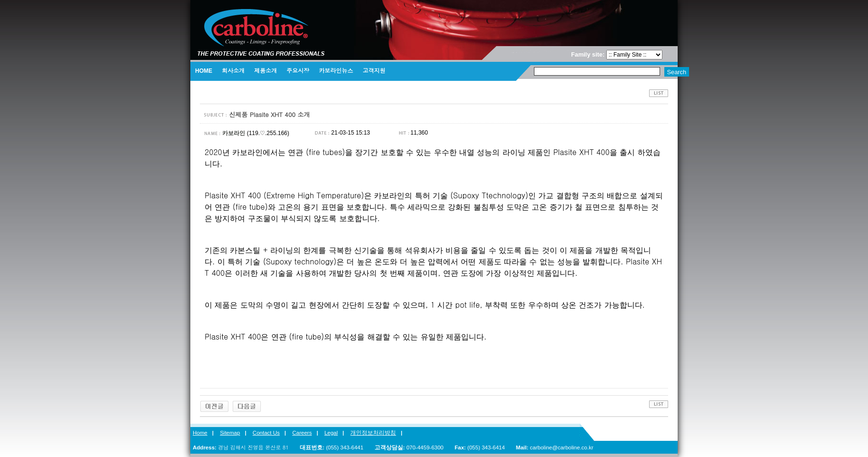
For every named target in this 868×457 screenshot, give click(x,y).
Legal (331, 433)
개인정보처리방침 (373, 433)
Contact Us (266, 433)
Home (200, 433)
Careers (302, 433)
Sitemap (230, 433)
